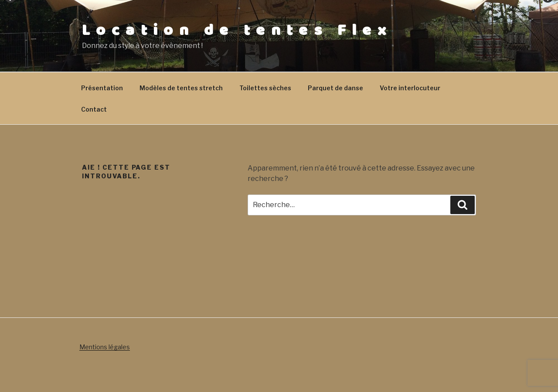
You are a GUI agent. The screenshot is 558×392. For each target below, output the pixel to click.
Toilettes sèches (265, 88)
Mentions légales (105, 347)
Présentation (102, 88)
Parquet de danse (335, 88)
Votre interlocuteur (410, 88)
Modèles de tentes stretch (181, 88)
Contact (94, 109)
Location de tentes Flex (237, 31)
